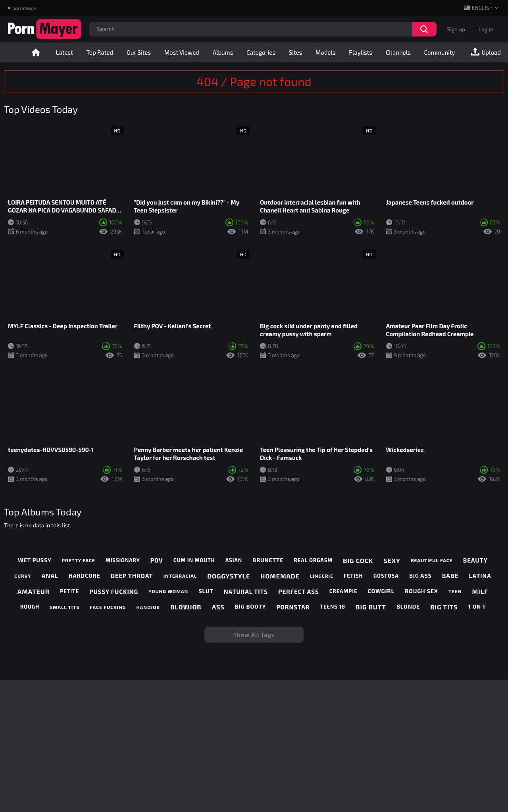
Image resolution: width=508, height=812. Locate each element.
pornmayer (25, 8)
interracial (180, 576)
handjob (148, 607)
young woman (168, 591)
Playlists (361, 52)
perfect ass (298, 592)
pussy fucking (114, 592)
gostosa (386, 576)
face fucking (108, 607)
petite (69, 591)
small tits (64, 607)
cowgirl (381, 591)
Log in (486, 29)
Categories (261, 52)
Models (325, 52)
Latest (64, 52)
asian (234, 560)
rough (30, 607)
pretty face (79, 560)
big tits (444, 607)
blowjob (186, 607)
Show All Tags (254, 635)
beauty (475, 560)
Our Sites (139, 52)
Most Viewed (182, 52)
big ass (420, 576)
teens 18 (333, 607)
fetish (353, 576)
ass (218, 607)
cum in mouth (194, 560)
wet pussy (35, 560)
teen (455, 591)
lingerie (322, 576)
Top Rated (100, 52)
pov (157, 560)
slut (206, 591)
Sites (296, 52)
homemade (280, 576)
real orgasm (314, 560)
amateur (34, 591)
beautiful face (432, 560)
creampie (343, 591)
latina (480, 576)
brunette (268, 560)
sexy (392, 560)
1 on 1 (477, 607)
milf (480, 591)
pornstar (293, 607)
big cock (358, 560)
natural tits (246, 592)
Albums (223, 52)
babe (450, 576)
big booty (250, 607)
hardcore (85, 576)
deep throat (132, 576)
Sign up (456, 29)
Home (36, 52)
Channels (398, 52)
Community (440, 52)
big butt (371, 607)
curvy (23, 576)
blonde (408, 607)
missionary (123, 560)
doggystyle (229, 576)
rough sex (421, 591)
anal (50, 576)
